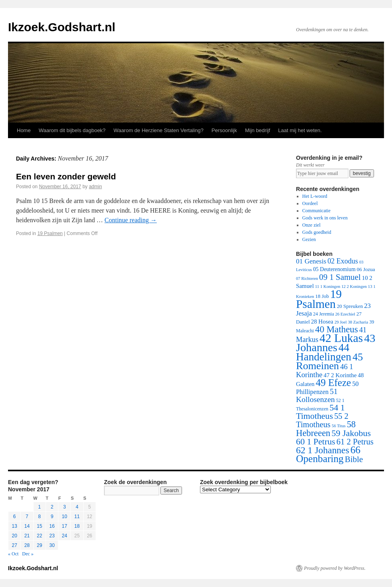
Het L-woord (315, 196)
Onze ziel (312, 225)
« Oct (13, 554)
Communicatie (317, 211)
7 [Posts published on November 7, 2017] (27, 517)
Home (24, 130)
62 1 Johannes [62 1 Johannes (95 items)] (323, 450)
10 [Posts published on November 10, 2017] (65, 517)
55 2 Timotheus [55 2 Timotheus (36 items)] (322, 420)
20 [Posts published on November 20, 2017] (14, 536)
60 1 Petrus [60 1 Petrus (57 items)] (316, 442)
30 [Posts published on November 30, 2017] (52, 545)
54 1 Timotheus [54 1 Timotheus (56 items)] (320, 412)
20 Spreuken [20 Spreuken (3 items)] (350, 306)
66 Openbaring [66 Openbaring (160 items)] (328, 454)
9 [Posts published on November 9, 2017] (52, 517)
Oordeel (310, 203)
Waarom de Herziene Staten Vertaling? (159, 130)
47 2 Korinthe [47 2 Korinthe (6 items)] (340, 375)
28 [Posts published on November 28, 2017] (27, 545)
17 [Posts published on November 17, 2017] (65, 526)
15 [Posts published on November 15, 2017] (39, 526)
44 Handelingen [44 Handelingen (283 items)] (324, 352)
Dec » (28, 554)
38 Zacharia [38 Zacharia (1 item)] (358, 322)
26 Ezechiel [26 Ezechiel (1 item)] (345, 314)
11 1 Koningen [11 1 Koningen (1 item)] (328, 286)
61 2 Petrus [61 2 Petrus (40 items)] (355, 442)
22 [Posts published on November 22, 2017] (39, 536)
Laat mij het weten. (300, 130)
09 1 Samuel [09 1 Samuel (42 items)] (340, 277)
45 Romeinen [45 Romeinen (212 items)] (329, 361)
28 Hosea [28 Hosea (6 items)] (322, 322)
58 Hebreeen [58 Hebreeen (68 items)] (326, 429)
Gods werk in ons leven (325, 218)
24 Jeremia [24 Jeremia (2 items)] (324, 314)
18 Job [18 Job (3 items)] (322, 296)
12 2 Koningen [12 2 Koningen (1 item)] (354, 286)
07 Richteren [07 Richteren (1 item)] (307, 278)
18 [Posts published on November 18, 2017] (77, 526)
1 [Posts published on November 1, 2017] (39, 507)
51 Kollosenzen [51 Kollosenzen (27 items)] (317, 395)
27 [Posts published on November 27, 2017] (14, 545)
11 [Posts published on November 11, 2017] (77, 517)
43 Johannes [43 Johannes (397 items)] (336, 343)
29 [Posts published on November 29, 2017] (39, 545)
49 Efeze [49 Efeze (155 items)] (333, 383)
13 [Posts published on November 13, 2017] (14, 526)
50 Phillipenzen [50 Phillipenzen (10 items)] (327, 388)
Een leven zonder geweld (66, 176)
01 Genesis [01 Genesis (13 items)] (311, 261)
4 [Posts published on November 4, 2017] (77, 507)
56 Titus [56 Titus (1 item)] (339, 426)
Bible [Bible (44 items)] (354, 459)
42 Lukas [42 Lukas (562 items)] (341, 338)
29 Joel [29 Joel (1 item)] (341, 322)
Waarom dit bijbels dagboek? (72, 130)
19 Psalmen (50, 233)
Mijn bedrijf (257, 130)
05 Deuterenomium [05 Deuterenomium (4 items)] (334, 269)
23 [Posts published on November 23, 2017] (52, 536)
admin (95, 187)
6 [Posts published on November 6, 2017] (15, 517)
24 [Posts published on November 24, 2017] (65, 536)
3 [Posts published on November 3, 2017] (65, 507)
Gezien (309, 239)
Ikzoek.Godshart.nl (62, 27)
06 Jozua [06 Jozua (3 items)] (366, 269)
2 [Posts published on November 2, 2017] (52, 507)
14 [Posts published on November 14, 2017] (27, 526)
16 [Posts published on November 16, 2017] (52, 526)
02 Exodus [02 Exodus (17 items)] (343, 261)
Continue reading (131, 220)
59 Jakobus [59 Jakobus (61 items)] (351, 433)
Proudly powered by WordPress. (335, 568)
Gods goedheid (317, 232)
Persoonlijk (224, 130)
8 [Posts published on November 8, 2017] (39, 517)
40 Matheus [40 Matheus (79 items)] (337, 329)
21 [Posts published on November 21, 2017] (27, 536)
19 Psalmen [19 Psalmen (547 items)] (319, 299)
